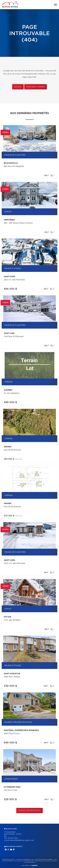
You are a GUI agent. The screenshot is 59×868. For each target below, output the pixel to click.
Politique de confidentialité (24, 861)
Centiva (34, 865)
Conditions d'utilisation (42, 861)
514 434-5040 (13, 838)
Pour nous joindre (35, 87)
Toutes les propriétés (29, 811)
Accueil (18, 87)
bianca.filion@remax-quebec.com (22, 840)
